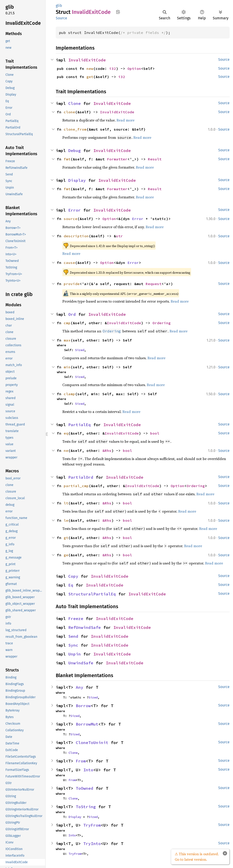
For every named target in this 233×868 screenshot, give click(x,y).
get (90, 77)
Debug (75, 151)
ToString (86, 807)
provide (72, 284)
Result (155, 159)
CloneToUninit (92, 743)
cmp (67, 323)
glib (59, 6)
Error (75, 210)
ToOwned (85, 788)
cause (69, 263)
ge (66, 555)
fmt (67, 159)
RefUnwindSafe (85, 627)
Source (61, 18)
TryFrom (92, 825)
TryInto (92, 844)
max (67, 340)
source (71, 219)
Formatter (117, 159)
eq (66, 433)
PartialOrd (81, 477)
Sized (80, 350)
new (90, 68)
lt (66, 503)
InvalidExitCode (87, 60)
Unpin (75, 654)
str (119, 236)
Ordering (162, 323)
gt (66, 538)
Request (154, 284)
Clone (75, 103)
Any (80, 687)
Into (88, 770)
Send (73, 636)
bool (155, 433)
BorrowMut (87, 724)
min (67, 367)
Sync (73, 645)
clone (69, 112)
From (81, 761)
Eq (71, 585)
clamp (69, 394)
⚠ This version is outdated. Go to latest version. (197, 857)
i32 (113, 68)
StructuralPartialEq (92, 594)
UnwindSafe (81, 663)
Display (77, 180)
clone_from (75, 129)
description (76, 236)
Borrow (83, 706)
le (66, 520)
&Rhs (107, 450)
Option (134, 68)
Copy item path (118, 12)
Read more (125, 120)
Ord (72, 314)
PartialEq (80, 425)
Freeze (76, 619)
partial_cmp (76, 486)
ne (66, 450)
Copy (73, 576)
